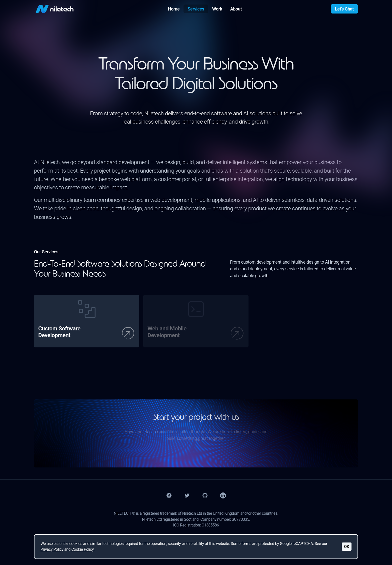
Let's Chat (344, 9)
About (236, 9)
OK (347, 547)
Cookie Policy (82, 549)
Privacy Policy (52, 549)
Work (217, 9)
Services (196, 9)
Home (174, 9)
